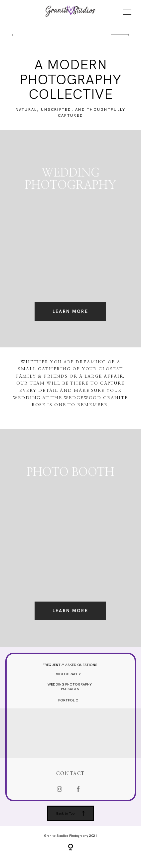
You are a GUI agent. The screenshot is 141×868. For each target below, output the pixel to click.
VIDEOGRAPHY (68, 678)
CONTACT (70, 778)
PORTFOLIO (68, 704)
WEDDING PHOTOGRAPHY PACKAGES (70, 690)
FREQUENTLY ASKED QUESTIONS (70, 668)
